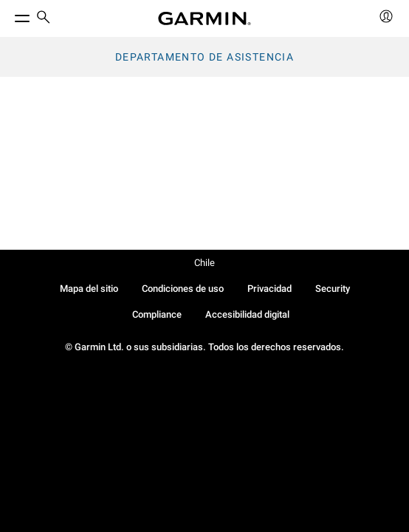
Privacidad (269, 289)
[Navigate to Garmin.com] (205, 18)
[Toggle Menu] (9, 15)
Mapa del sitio (89, 289)
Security (333, 289)
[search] (44, 18)
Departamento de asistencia (205, 57)
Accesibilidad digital (247, 314)
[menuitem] (44, 19)
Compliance (157, 314)
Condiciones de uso (183, 289)
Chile (205, 263)
